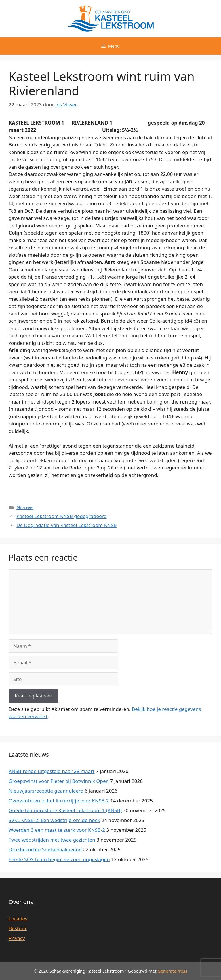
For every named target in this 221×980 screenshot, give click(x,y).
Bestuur (18, 928)
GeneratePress (173, 971)
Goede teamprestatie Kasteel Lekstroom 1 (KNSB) (65, 810)
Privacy (17, 938)
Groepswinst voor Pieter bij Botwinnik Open (59, 781)
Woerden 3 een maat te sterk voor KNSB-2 (57, 830)
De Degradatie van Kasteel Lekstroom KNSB (66, 525)
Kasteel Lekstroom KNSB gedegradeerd (62, 516)
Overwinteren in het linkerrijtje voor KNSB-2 (59, 801)
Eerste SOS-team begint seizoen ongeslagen (59, 859)
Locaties (18, 919)
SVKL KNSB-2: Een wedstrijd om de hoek (54, 820)
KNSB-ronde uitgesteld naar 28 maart (52, 771)
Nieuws (25, 507)
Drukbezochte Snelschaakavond (45, 849)
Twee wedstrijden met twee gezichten (52, 840)
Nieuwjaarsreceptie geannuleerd (46, 791)
